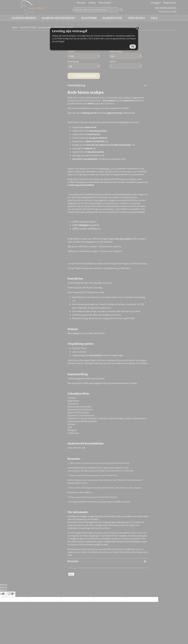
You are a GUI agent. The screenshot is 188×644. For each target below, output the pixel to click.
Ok (133, 47)
